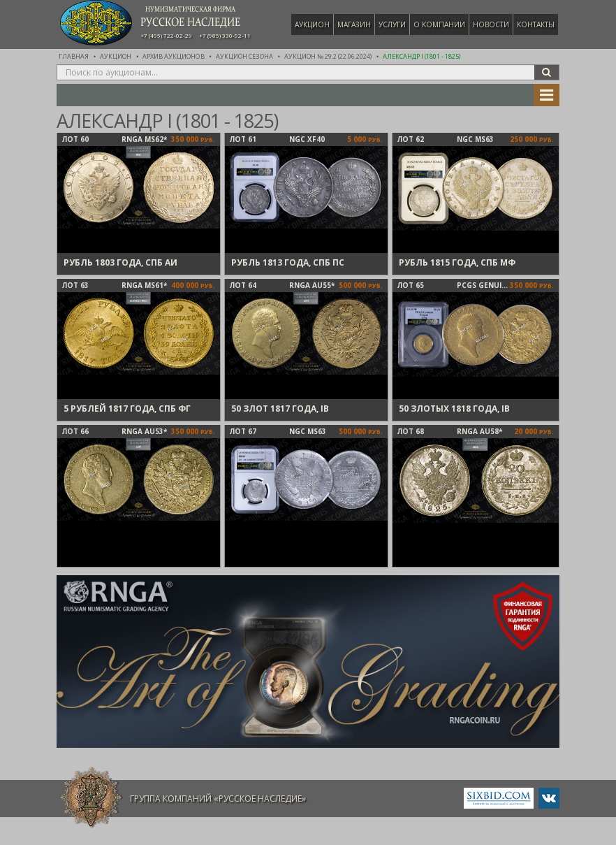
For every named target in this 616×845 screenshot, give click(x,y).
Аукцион (312, 24)
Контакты (536, 24)
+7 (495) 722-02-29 (166, 36)
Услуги (392, 24)
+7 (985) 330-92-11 (225, 36)
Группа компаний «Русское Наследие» (218, 799)
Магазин (354, 24)
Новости (491, 24)
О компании (439, 24)
